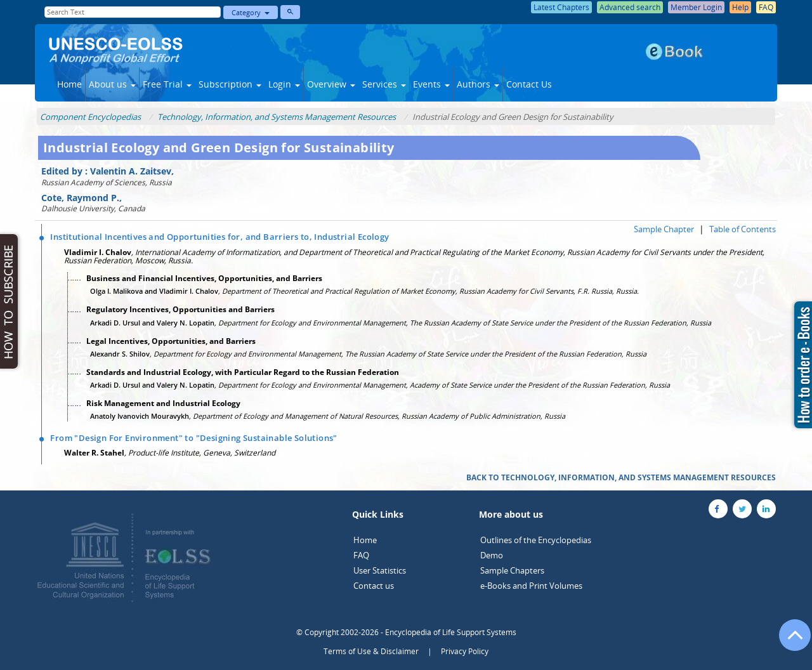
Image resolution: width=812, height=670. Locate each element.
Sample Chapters (512, 570)
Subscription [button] (230, 84)
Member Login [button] (696, 7)
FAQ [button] (766, 7)
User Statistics (380, 570)
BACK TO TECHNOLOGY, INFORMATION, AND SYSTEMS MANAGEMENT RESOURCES (621, 477)
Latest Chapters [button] (561, 7)
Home (69, 84)
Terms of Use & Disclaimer (371, 651)
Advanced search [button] (630, 7)
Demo (492, 555)
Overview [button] (331, 84)
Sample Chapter (664, 229)
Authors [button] (478, 84)
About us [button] (112, 84)
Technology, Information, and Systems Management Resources (277, 117)
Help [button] (740, 7)
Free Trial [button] (167, 84)
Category (251, 12)
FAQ (361, 555)
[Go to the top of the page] (789, 641)
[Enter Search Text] (133, 12)
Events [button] (431, 84)
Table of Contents (743, 229)
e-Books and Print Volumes (531, 586)
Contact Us (529, 84)
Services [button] (384, 84)
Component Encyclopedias (90, 117)
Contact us (374, 586)
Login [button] (284, 84)
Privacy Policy (465, 651)
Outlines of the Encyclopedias (536, 540)
